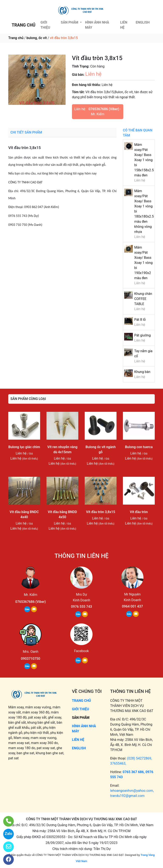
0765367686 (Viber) (104, 109)
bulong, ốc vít (37, 38)
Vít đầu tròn (139, 512)
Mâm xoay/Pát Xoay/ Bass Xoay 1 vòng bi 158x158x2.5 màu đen (144, 160)
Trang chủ (16, 38)
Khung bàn (142, 372)
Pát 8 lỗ (140, 320)
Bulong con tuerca (139, 447)
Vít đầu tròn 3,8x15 (101, 512)
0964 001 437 (132, 606)
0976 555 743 (82, 607)
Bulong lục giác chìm (24, 447)
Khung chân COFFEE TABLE (143, 299)
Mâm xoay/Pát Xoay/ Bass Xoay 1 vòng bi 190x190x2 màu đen (143, 263)
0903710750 (31, 659)
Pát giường (142, 335)
